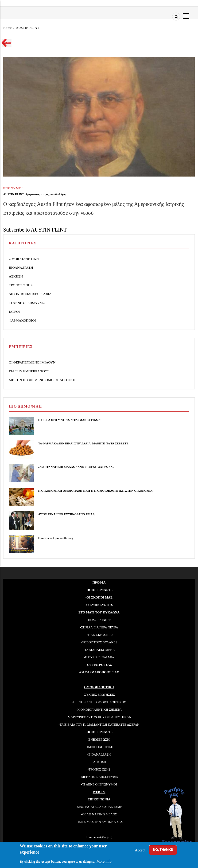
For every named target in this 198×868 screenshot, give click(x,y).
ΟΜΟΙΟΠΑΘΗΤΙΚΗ (24, 259)
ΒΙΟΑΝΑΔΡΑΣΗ (21, 267)
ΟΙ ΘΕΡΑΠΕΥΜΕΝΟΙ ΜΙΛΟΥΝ (32, 362)
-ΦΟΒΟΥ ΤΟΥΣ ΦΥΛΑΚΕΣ (99, 642)
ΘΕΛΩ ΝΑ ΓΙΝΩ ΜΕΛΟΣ (100, 814)
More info (104, 861)
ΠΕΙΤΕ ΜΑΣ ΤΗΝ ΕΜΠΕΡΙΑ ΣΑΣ (100, 822)
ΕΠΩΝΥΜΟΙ (13, 188)
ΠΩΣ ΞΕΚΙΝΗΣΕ (100, 620)
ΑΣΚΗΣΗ (16, 276)
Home (7, 28)
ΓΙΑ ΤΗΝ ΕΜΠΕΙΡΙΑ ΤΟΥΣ (29, 371)
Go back (5, 43)
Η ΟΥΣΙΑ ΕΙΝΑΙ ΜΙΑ (100, 657)
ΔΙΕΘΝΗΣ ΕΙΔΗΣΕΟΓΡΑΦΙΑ (30, 294)
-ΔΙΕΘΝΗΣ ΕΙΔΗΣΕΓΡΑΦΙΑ (99, 777)
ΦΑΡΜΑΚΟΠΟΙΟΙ (22, 320)
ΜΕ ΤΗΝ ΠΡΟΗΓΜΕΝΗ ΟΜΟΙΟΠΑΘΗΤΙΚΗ (42, 380)
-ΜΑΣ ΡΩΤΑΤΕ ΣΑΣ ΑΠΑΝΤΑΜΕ (99, 807)
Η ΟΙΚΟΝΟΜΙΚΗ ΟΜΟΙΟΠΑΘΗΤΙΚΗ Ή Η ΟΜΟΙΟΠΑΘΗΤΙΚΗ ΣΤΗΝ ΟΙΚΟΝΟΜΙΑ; (96, 491)
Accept (140, 850)
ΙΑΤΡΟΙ (14, 312)
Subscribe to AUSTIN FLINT (35, 230)
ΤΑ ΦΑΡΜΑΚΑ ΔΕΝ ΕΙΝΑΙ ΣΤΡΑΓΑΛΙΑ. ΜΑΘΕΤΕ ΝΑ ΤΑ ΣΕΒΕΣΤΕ (83, 443)
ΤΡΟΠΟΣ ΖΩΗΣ (21, 285)
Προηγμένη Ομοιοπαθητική (56, 538)
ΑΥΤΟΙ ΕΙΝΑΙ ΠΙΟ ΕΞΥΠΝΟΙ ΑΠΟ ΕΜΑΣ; (67, 514)
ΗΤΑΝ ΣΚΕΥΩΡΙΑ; (100, 635)
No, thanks (163, 850)
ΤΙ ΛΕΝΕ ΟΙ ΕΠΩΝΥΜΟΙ (28, 303)
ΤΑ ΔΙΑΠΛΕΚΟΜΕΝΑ (100, 650)
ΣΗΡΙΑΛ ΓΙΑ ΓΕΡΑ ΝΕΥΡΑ (100, 627)
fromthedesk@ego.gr (99, 837)
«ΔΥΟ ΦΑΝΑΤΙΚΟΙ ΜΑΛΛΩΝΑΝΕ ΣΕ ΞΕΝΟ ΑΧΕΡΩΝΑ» (76, 467)
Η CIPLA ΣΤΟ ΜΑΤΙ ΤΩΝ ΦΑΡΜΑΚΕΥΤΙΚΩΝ (69, 420)
